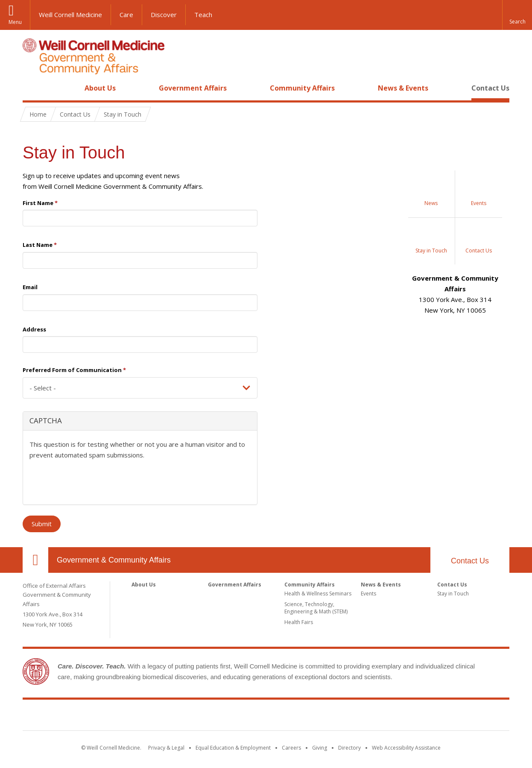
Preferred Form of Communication (74, 370)
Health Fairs (299, 622)
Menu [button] (15, 22)
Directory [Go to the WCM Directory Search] (349, 748)
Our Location (35, 560)
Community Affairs (302, 88)
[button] (517, 15)
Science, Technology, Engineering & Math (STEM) (316, 608)
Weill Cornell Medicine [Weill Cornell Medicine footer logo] (266, 717)
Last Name (40, 245)
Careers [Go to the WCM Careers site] (291, 748)
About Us (100, 88)
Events (368, 594)
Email (30, 287)
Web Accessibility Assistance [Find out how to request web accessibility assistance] (406, 748)
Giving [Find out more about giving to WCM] (320, 748)
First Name (40, 203)
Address (34, 329)
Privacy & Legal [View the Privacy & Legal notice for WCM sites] (166, 748)
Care (126, 15)
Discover (164, 15)
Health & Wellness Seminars (318, 594)
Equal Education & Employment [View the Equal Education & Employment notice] (233, 748)
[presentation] (94, 481)
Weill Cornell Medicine (70, 15)
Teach (203, 15)
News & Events (403, 88)
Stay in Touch (453, 594)
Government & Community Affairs (114, 560)
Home (32, 88)
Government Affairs (193, 88)
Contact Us (490, 88)
